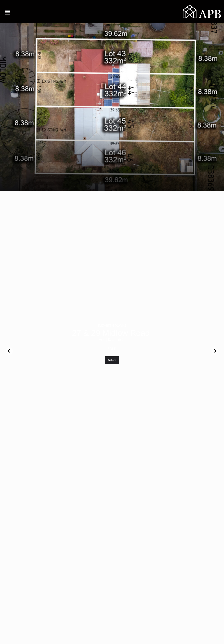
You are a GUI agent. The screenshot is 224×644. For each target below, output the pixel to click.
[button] (8, 11)
